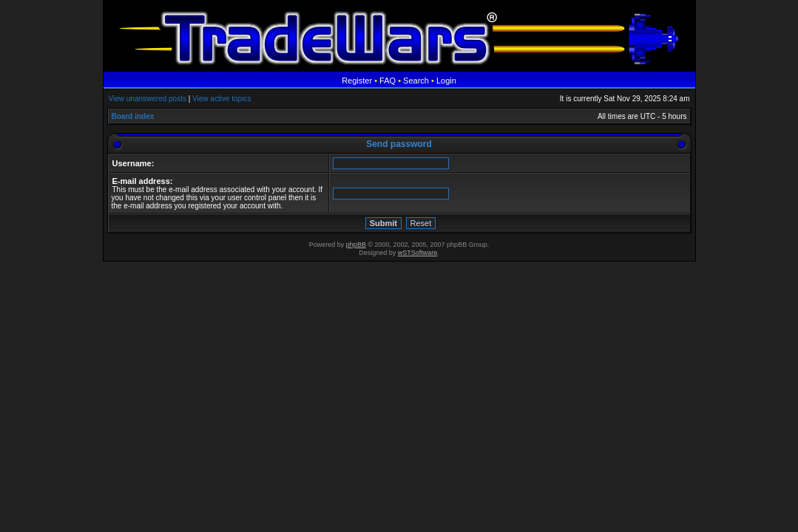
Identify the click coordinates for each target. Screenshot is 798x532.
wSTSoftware (418, 253)
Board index (133, 116)
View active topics (222, 99)
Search (416, 81)
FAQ (388, 81)
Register (357, 81)
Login (446, 81)
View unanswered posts (148, 99)
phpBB (356, 245)
